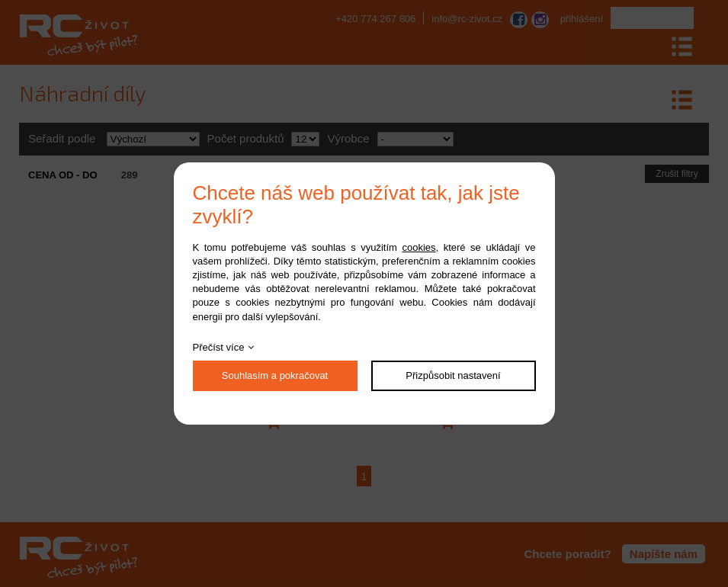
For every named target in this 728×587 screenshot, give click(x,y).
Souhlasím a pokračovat (275, 375)
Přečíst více (219, 347)
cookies (419, 247)
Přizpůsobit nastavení (453, 375)
